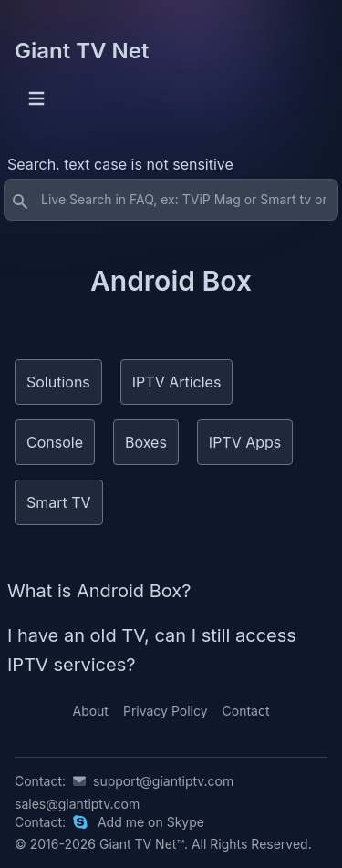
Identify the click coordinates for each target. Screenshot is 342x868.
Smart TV (59, 502)
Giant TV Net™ (142, 844)
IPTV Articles (177, 382)
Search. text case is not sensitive (120, 164)
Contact (246, 711)
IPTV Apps (245, 442)
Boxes (146, 442)
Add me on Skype (151, 822)
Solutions (58, 382)
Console (55, 442)
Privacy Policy (166, 711)
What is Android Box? (99, 591)
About (90, 711)
